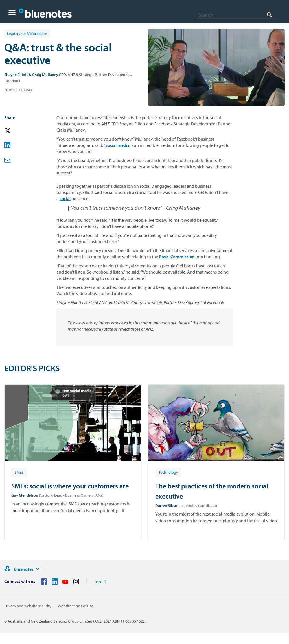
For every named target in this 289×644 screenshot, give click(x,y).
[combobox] (235, 15)
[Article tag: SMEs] (19, 472)
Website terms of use (75, 606)
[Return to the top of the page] (100, 582)
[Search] (235, 15)
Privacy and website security (28, 606)
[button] (12, 13)
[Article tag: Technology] (168, 472)
